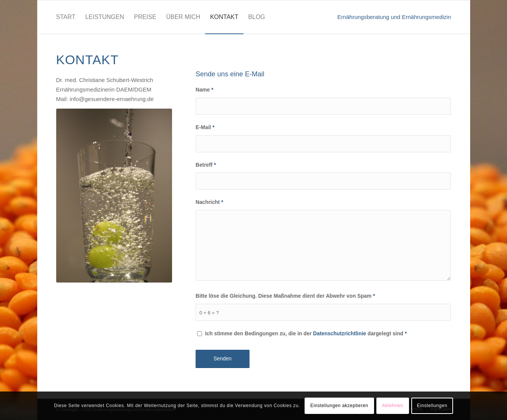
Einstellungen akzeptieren (339, 406)
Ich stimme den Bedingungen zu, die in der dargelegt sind (306, 334)
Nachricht (209, 202)
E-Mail (205, 127)
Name (205, 90)
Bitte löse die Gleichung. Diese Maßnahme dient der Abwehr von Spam (285, 296)
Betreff (206, 165)
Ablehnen (393, 406)
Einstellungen (432, 406)
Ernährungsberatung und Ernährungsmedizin (394, 17)
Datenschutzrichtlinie (340, 334)
